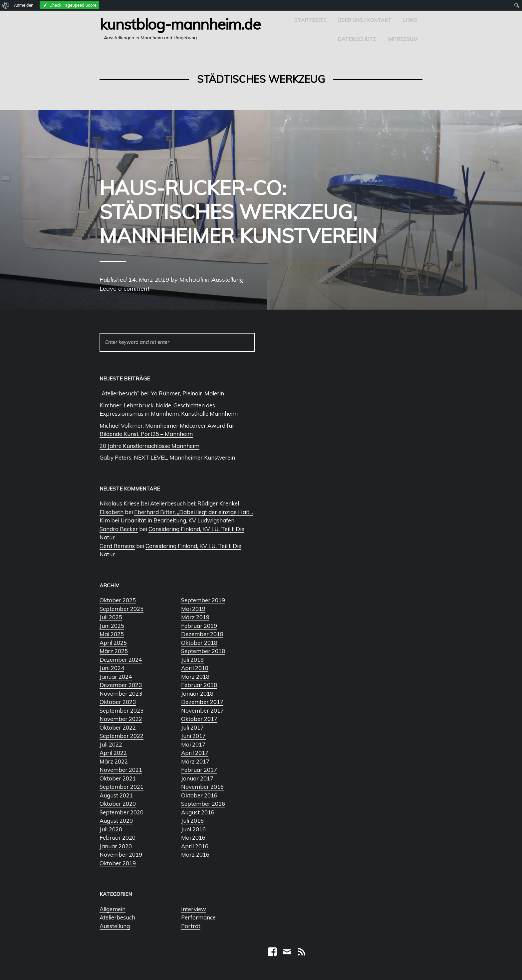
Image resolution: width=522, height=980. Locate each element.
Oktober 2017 (199, 719)
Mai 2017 (193, 744)
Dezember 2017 (202, 702)
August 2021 (116, 795)
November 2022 (121, 719)
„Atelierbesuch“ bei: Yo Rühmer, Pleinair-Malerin (162, 393)
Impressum (402, 39)
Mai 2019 (193, 609)
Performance (198, 917)
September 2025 (122, 609)
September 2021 (122, 787)
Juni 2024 (112, 668)
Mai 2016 (193, 838)
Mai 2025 (112, 634)
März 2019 (195, 617)
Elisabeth (112, 512)
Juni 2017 (193, 736)
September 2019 (203, 600)
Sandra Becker (119, 529)
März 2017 (195, 761)
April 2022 (113, 753)
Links (410, 20)
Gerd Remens (117, 546)
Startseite (310, 20)
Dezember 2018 (202, 634)
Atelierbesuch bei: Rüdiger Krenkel (195, 503)
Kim (105, 520)
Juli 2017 (192, 727)
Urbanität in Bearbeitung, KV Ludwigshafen (177, 520)
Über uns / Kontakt (365, 20)
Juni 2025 (112, 626)
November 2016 (202, 787)
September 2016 (203, 804)
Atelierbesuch (117, 917)
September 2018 (203, 651)
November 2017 (202, 710)
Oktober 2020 (118, 804)
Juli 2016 (192, 821)
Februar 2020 (118, 838)
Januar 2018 (197, 694)
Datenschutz (357, 39)
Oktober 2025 (118, 600)
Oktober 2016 (199, 795)
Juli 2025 (111, 617)
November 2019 (121, 854)
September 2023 (122, 710)
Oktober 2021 (118, 778)
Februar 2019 (199, 626)
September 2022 (122, 736)
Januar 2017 (197, 778)
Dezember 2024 (121, 660)
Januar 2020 (116, 846)
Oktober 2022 (118, 727)
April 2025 (113, 643)
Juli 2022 (111, 744)
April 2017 (195, 753)
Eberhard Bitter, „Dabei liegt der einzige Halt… (194, 512)
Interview (194, 909)
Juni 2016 (193, 829)
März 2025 (114, 651)
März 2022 (114, 761)
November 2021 (121, 770)
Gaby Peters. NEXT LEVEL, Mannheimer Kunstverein (167, 457)
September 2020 (122, 812)
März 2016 (195, 854)
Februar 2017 (199, 770)
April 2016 (195, 846)
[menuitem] (6, 5)
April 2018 (195, 668)
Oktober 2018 (199, 643)
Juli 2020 (111, 829)
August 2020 (116, 821)
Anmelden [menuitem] (24, 5)
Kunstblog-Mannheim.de (180, 24)
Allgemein (113, 909)
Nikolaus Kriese (120, 503)
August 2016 (198, 812)
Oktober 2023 (118, 702)
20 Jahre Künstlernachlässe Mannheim (149, 446)
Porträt (191, 926)
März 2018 (195, 677)
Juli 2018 (192, 660)
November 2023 (121, 694)
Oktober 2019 (118, 863)
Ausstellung (115, 926)
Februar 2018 (199, 685)
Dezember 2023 (121, 685)
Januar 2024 (116, 677)
